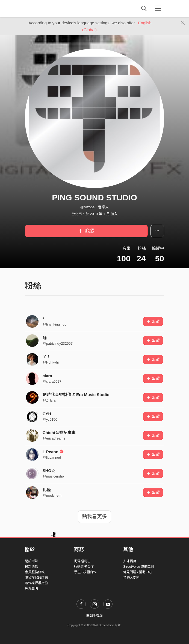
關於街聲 (31, 561)
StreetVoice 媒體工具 (139, 567)
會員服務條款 (35, 572)
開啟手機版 (94, 616)
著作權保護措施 (36, 583)
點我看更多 (94, 517)
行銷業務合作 (84, 567)
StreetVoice (47, 8)
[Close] (183, 23)
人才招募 (130, 561)
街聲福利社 (82, 561)
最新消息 (31, 567)
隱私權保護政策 (36, 578)
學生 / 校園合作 (85, 572)
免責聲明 (31, 589)
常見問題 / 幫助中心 (138, 572)
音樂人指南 (131, 578)
